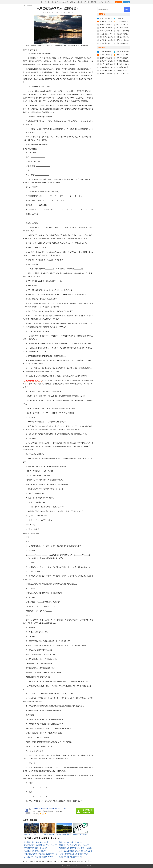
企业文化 (79, 2)
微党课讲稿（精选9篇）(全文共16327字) (113, 43)
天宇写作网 (74, 866)
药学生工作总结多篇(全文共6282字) (128, 34)
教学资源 (65, 2)
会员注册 (127, 2)
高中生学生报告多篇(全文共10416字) (36, 842)
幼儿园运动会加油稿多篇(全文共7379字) (113, 25)
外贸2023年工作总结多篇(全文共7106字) (129, 40)
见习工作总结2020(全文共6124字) (127, 73)
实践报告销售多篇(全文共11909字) (71, 842)
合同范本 (86, 2)
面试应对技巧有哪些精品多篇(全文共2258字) (74, 845)
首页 (24, 6)
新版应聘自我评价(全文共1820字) (127, 31)
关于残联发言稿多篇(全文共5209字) (36, 848)
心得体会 (72, 2)
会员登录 (119, 2)
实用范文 (94, 2)
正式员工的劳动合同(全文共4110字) (112, 55)
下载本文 (70, 13)
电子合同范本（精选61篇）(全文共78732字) (39, 857)
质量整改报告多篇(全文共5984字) (70, 857)
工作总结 (51, 2)
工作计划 (44, 2)
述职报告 (58, 2)
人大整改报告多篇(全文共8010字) (35, 851)
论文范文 (101, 2)
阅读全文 (64, 13)
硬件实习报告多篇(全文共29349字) (111, 21)
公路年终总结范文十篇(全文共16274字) (129, 58)
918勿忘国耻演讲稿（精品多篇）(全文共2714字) (40, 854)
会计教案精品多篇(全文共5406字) (111, 28)
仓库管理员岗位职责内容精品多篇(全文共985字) (75, 848)
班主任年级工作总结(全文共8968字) (112, 64)
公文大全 (108, 2)
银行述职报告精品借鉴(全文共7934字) (112, 61)
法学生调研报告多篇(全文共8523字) (128, 43)
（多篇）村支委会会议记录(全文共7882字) (73, 854)
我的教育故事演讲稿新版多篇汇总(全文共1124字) (40, 845)
